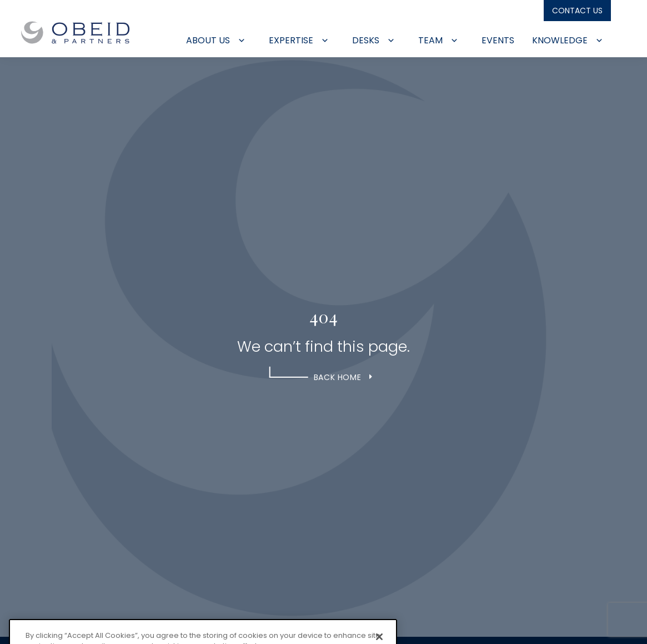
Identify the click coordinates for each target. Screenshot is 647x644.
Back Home (337, 377)
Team (438, 40)
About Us (216, 40)
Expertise (299, 40)
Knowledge (568, 40)
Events (498, 40)
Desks (373, 40)
